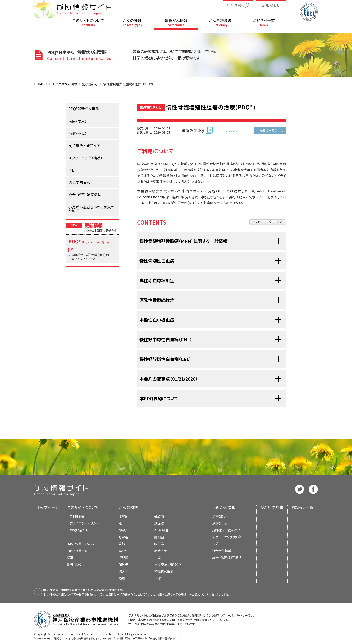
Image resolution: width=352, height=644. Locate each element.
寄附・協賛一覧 (77, 551)
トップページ (49, 507)
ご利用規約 (78, 516)
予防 (215, 544)
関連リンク (74, 564)
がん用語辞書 (272, 507)
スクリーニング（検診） (227, 537)
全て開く (258, 222)
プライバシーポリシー (84, 523)
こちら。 (226, 594)
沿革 (70, 557)
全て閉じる (276, 222)
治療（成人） (90, 84)
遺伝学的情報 (222, 551)
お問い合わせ (79, 530)
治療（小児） (220, 523)
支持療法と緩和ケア (226, 530)
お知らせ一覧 (302, 507)
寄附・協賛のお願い (80, 544)
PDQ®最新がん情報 (63, 84)
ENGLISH (233, 130)
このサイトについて (83, 507)
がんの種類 (128, 507)
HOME (39, 84)
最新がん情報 (224, 507)
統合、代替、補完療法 (227, 557)
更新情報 (94, 225)
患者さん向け (269, 130)
